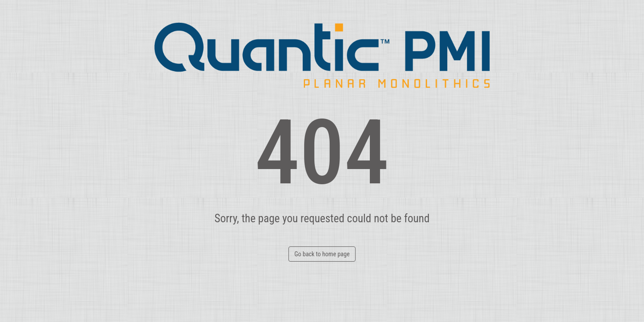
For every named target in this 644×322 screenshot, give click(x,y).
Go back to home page (322, 254)
